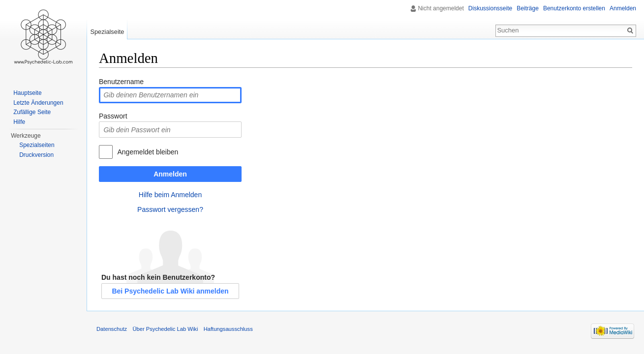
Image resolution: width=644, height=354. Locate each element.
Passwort (113, 116)
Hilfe (19, 122)
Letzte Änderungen (38, 103)
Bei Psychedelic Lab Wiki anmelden (170, 291)
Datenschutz (112, 329)
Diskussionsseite (490, 8)
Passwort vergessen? (170, 209)
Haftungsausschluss (228, 329)
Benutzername (121, 82)
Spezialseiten (37, 145)
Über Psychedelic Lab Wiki (165, 329)
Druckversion (36, 155)
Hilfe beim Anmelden (170, 195)
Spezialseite (107, 32)
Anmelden (170, 174)
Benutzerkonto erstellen (574, 8)
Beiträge (528, 8)
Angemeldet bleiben (148, 152)
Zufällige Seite (32, 112)
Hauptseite (27, 93)
